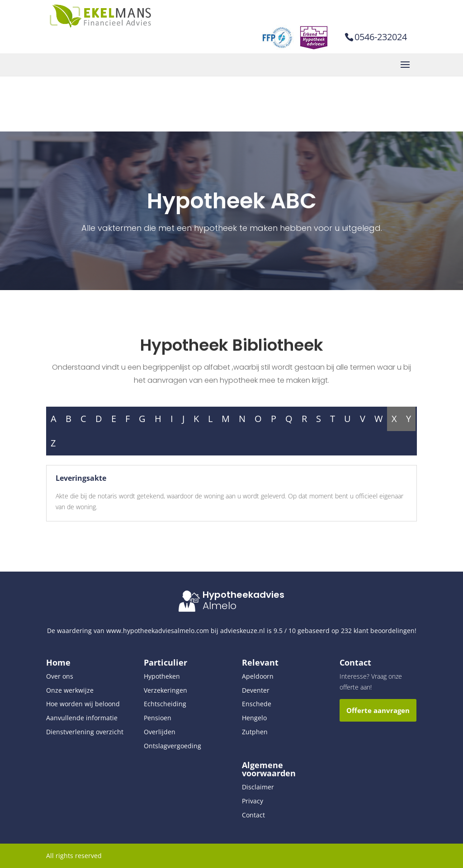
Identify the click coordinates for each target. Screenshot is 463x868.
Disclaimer (258, 787)
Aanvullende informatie (82, 718)
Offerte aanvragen (378, 710)
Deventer (256, 690)
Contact (253, 815)
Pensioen (158, 718)
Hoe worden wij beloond (83, 704)
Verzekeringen (165, 690)
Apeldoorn (258, 676)
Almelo (220, 606)
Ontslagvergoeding (172, 746)
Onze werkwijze (70, 690)
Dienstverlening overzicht (85, 732)
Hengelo (254, 718)
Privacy (253, 801)
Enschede (257, 704)
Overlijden (160, 732)
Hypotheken (162, 676)
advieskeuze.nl (243, 631)
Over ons (60, 676)
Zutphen (255, 732)
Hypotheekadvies (243, 595)
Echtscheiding (165, 704)
